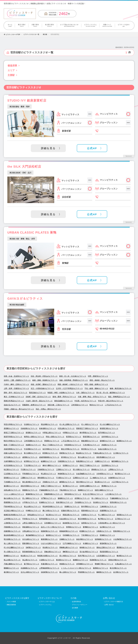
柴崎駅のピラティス (85, 490)
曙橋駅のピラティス (11, 568)
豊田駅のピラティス (124, 548)
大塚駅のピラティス (89, 515)
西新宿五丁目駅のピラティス (87, 428)
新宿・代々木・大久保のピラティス (73, 376)
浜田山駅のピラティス (12, 490)
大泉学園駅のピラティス (13, 461)
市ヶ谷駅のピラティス (12, 552)
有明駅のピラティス (74, 527)
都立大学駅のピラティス (70, 449)
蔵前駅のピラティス (53, 535)
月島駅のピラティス (50, 482)
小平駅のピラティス (30, 502)
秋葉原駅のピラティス (85, 461)
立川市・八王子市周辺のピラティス (69, 388)
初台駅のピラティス (50, 548)
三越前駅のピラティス (108, 507)
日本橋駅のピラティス (53, 523)
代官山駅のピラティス (66, 428)
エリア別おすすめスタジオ (69, 25)
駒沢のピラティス (96, 405)
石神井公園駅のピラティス (90, 486)
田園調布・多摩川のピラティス (34, 405)
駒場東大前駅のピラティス (48, 556)
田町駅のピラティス (67, 453)
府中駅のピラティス (69, 457)
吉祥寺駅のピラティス (110, 437)
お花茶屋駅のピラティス (106, 556)
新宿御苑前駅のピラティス (32, 552)
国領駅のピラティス (11, 478)
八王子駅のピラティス (120, 482)
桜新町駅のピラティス (49, 531)
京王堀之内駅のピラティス (14, 511)
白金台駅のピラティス (68, 519)
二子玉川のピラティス (113, 405)
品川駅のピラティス (121, 572)
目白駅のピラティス (101, 502)
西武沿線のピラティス (37, 393)
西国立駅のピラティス (71, 515)
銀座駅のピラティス (124, 441)
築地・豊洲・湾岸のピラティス (64, 397)
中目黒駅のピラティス (32, 449)
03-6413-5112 (107, 329)
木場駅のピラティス (90, 543)
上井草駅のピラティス (12, 519)
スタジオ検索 (11, 602)
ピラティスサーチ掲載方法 (114, 602)
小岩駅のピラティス (47, 560)
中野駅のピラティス (70, 433)
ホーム (10, 25)
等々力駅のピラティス (100, 498)
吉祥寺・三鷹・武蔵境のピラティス (17, 380)
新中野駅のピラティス (90, 507)
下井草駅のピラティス (90, 535)
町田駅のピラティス (50, 453)
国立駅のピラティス (102, 482)
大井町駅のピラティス (105, 474)
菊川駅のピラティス (70, 486)
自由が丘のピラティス (12, 405)
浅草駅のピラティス (89, 523)
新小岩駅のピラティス (32, 453)
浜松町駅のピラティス (49, 572)
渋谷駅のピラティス (31, 424)
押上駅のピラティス (48, 474)
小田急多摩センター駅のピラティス (111, 523)
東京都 (45, 34)
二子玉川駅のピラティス (70, 441)
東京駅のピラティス (64, 560)
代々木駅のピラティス (90, 424)
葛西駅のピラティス (100, 568)
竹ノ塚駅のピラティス (106, 515)
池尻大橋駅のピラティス (104, 490)
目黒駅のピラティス (70, 466)
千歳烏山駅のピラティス (102, 453)
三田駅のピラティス (64, 470)
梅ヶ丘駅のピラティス (68, 572)
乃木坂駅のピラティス (83, 502)
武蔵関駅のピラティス (108, 511)
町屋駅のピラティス (87, 531)
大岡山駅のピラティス (31, 531)
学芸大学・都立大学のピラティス (111, 401)
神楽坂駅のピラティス (31, 527)
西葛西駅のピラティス (12, 502)
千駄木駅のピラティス (68, 490)
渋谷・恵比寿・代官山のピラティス (44, 376)
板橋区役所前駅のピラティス (15, 515)
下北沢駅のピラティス (32, 466)
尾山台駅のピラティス (32, 507)
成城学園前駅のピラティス (49, 457)
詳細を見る (48, 148)
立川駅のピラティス (121, 453)
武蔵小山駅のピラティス (13, 453)
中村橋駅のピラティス (71, 535)
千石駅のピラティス (28, 470)
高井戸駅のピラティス (86, 556)
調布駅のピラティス (99, 470)
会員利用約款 (76, 602)
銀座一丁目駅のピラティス (14, 445)
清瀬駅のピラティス (72, 507)
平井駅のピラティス (30, 519)
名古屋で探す (49, 25)
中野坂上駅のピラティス (52, 433)
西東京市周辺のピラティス (14, 401)
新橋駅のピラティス (11, 556)
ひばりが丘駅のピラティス (51, 543)
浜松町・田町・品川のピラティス (38, 397)
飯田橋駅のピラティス (120, 461)
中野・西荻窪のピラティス (98, 376)
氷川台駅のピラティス (31, 539)
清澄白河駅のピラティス (117, 560)
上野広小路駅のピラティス (32, 523)
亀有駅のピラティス (124, 556)
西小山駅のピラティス (86, 457)
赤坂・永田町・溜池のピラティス (43, 384)
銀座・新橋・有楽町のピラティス (45, 380)
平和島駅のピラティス (31, 474)
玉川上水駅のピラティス (30, 572)
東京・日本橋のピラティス (14, 397)
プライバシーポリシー (80, 605)
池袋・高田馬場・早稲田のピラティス (74, 380)
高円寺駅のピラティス (106, 433)
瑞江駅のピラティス (53, 515)
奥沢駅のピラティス (89, 449)
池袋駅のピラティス (33, 445)
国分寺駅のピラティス (85, 482)
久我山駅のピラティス (123, 564)
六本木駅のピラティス (91, 445)
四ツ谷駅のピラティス (81, 470)
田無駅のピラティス (107, 535)
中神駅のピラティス (33, 511)
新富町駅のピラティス (108, 543)
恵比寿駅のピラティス (49, 424)
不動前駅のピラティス (12, 527)
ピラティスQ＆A (124, 25)
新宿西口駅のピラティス (109, 428)
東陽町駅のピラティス (34, 494)
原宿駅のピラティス (11, 428)
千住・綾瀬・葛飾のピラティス (96, 388)
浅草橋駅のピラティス (103, 539)
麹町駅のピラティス (70, 552)
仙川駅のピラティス (107, 527)
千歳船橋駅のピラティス (119, 498)
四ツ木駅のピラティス (68, 556)
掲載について (116, 4)
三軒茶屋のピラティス (79, 405)
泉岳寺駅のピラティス (85, 539)
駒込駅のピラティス (84, 453)
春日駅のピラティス (11, 572)
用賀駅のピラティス (52, 441)
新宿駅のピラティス (33, 433)
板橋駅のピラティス (80, 560)
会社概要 (75, 608)
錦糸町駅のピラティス (71, 523)
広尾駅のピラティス (80, 478)
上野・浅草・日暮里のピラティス (16, 388)
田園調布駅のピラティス (53, 494)
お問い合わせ (109, 605)
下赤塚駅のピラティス (12, 482)
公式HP (92, 148)
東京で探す (22, 25)
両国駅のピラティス (30, 490)
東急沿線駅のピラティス (64, 401)
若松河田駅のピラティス (30, 486)
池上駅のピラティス (30, 560)
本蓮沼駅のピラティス (49, 564)
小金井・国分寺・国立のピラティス (39, 401)
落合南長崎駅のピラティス (14, 535)
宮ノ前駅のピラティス (31, 498)
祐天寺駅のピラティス (51, 449)
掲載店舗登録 (11, 605)
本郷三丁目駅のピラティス (51, 486)
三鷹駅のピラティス (28, 478)
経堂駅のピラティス (31, 461)
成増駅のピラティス (30, 457)
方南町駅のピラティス (46, 470)
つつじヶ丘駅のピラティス (14, 494)
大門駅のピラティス (48, 498)
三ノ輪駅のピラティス (98, 478)
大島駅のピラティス (104, 531)
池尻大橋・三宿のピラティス (58, 405)
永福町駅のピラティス (117, 478)
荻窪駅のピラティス (74, 437)
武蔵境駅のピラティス (12, 531)
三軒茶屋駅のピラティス (33, 441)
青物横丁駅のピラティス (104, 564)
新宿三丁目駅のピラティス (14, 433)
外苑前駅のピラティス (73, 445)
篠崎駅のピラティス (104, 572)
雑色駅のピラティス (87, 548)
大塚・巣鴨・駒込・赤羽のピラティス (92, 397)
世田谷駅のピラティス (118, 502)
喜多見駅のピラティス (64, 502)
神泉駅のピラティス (67, 564)
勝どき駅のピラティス (51, 511)
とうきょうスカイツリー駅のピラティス (76, 568)
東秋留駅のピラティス (46, 478)
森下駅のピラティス (31, 564)
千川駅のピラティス (64, 478)
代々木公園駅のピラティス (14, 548)
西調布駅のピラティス (90, 511)
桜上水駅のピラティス (12, 560)
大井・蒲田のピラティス (85, 393)
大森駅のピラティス (102, 461)
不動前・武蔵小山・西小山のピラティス (19, 409)
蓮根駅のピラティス (65, 498)
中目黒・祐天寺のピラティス (85, 401)
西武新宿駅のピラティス (109, 552)
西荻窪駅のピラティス (91, 437)
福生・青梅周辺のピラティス (119, 397)
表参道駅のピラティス (47, 428)
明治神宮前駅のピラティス (53, 507)
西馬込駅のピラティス (36, 515)
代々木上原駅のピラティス (69, 424)
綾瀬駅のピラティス (48, 461)
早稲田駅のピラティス (86, 572)
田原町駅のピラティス (98, 560)
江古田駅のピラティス (12, 474)
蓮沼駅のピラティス (11, 486)
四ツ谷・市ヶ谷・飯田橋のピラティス (111, 393)
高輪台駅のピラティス (53, 552)
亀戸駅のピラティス (106, 519)
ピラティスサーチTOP (13, 35)
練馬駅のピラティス (67, 482)
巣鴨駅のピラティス (90, 527)
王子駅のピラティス (123, 519)
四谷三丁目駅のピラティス (90, 466)
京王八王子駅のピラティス (93, 494)
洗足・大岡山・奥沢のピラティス (48, 409)
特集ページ (107, 25)
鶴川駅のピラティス (123, 474)
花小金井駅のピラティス (89, 552)
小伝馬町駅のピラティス (122, 539)
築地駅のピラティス (107, 441)
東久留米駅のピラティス (32, 482)
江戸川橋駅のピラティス (72, 543)
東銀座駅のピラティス (90, 441)
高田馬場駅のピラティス (106, 457)
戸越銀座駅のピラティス (48, 490)
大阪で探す (35, 25)
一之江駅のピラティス (113, 494)
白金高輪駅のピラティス (85, 474)
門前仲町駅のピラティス (13, 507)
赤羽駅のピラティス (82, 498)
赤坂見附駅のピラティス (13, 449)
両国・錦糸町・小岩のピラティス (70, 384)
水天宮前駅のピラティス (13, 466)
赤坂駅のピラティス (109, 445)
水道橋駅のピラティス (29, 568)
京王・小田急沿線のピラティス (42, 388)
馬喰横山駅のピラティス (69, 548)
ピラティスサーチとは (47, 602)
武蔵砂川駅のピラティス (70, 511)
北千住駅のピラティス (12, 457)
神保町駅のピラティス (66, 474)
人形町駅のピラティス (12, 523)
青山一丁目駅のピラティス (53, 445)
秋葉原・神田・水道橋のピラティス (61, 393)
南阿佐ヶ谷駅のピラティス (34, 437)
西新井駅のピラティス (122, 531)
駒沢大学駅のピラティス (13, 441)
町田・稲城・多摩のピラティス (96, 384)
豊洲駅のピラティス (109, 486)
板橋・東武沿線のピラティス (121, 388)
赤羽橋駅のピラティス (85, 564)
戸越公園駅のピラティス (13, 564)
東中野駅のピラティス (88, 433)
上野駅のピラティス (116, 470)
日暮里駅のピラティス (66, 461)
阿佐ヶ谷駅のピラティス (55, 437)
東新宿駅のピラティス (49, 539)
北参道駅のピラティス (29, 428)
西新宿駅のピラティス (31, 543)
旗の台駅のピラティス (12, 498)
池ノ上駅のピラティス (12, 543)
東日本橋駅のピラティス (87, 519)
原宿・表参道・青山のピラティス (102, 380)
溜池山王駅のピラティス (106, 548)
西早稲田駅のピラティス (48, 519)
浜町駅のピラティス (33, 548)
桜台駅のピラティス (28, 556)
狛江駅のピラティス (11, 470)
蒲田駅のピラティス (124, 515)
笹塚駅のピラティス (47, 502)
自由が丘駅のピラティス (107, 449)
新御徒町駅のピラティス (69, 531)
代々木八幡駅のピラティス (110, 424)
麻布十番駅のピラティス (52, 466)
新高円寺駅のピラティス (13, 437)
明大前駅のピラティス (12, 539)
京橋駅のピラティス (67, 539)
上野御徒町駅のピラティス (49, 568)
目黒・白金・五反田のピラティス (16, 376)
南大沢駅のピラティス (118, 568)
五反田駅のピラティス (110, 466)
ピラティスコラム (90, 25)
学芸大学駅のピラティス (13, 424)
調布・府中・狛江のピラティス (16, 393)
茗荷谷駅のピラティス (73, 494)
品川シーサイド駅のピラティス (53, 527)
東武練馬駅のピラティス (35, 535)
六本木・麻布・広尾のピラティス (16, 384)
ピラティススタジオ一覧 (31, 34)
